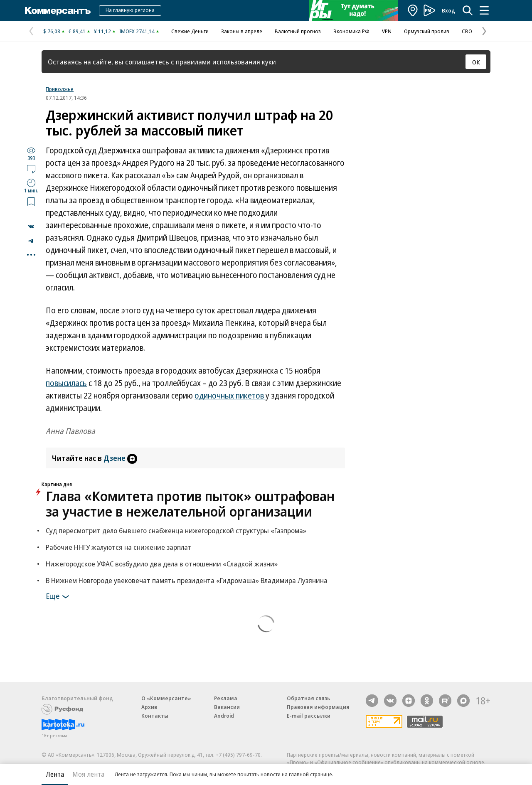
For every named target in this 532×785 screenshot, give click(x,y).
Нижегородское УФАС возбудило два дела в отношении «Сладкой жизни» (162, 564)
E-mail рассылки (309, 716)
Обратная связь (308, 698)
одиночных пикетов (230, 396)
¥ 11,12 (102, 31)
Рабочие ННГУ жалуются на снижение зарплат (119, 547)
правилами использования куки (226, 62)
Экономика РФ (351, 31)
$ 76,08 (52, 31)
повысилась (66, 383)
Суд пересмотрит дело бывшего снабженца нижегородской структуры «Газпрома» (176, 530)
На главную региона (130, 10)
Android (224, 716)
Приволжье (60, 89)
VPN (387, 31)
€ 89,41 (77, 31)
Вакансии (227, 707)
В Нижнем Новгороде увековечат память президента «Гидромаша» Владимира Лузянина (187, 580)
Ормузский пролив (427, 31)
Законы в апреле (242, 31)
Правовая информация (318, 707)
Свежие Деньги (190, 31)
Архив (149, 707)
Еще (59, 597)
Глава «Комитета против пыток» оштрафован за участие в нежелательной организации (190, 504)
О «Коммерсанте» (166, 698)
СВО (467, 31)
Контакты (155, 716)
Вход (448, 10)
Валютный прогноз (298, 31)
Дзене (120, 458)
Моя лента (88, 774)
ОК (476, 62)
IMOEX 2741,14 (137, 31)
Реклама (226, 698)
